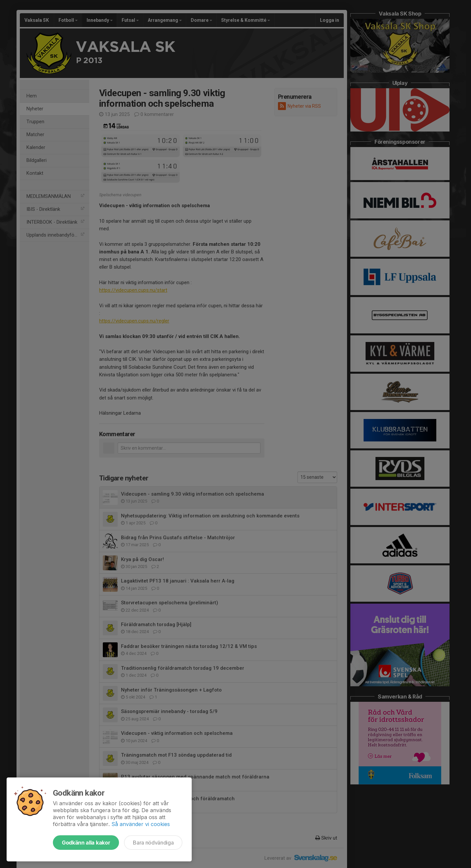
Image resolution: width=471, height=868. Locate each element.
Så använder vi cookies (141, 824)
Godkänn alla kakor (86, 843)
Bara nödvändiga (153, 843)
